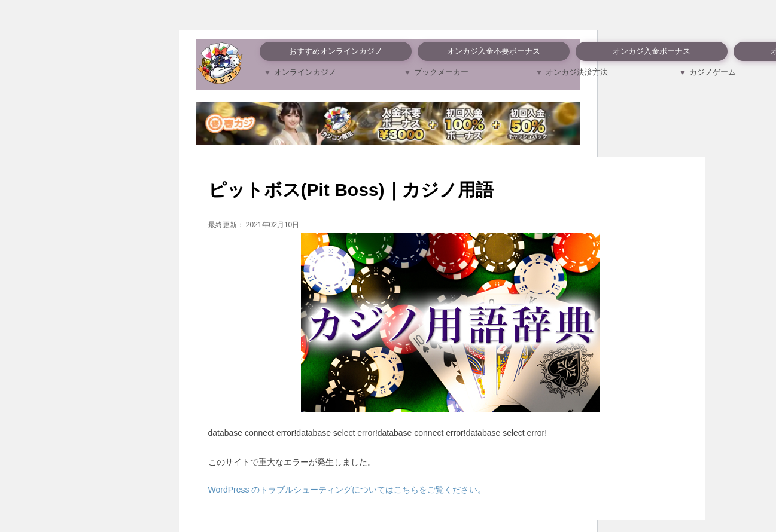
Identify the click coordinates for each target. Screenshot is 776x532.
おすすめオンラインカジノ (336, 51)
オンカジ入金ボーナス (652, 51)
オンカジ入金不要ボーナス (494, 51)
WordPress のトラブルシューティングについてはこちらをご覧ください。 (347, 490)
